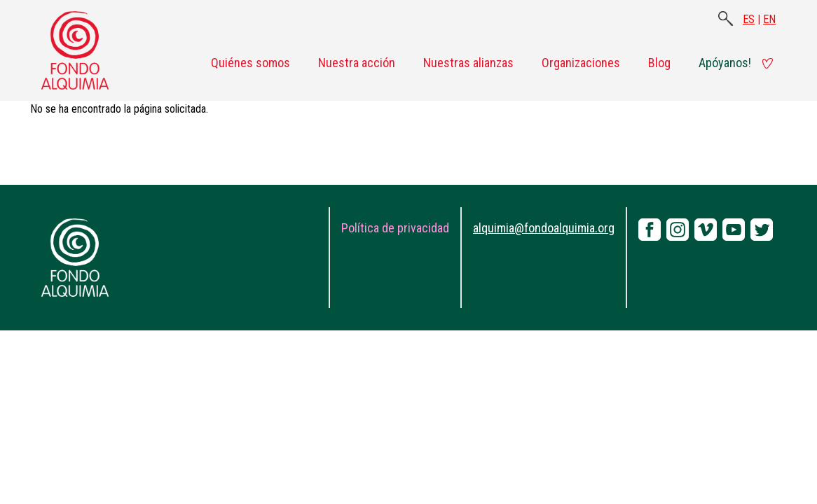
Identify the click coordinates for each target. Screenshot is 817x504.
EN (769, 19)
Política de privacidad (395, 228)
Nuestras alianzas (468, 63)
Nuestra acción (357, 63)
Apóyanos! (725, 63)
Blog (659, 63)
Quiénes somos (250, 63)
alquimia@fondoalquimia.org (544, 228)
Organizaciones (581, 63)
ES (749, 19)
